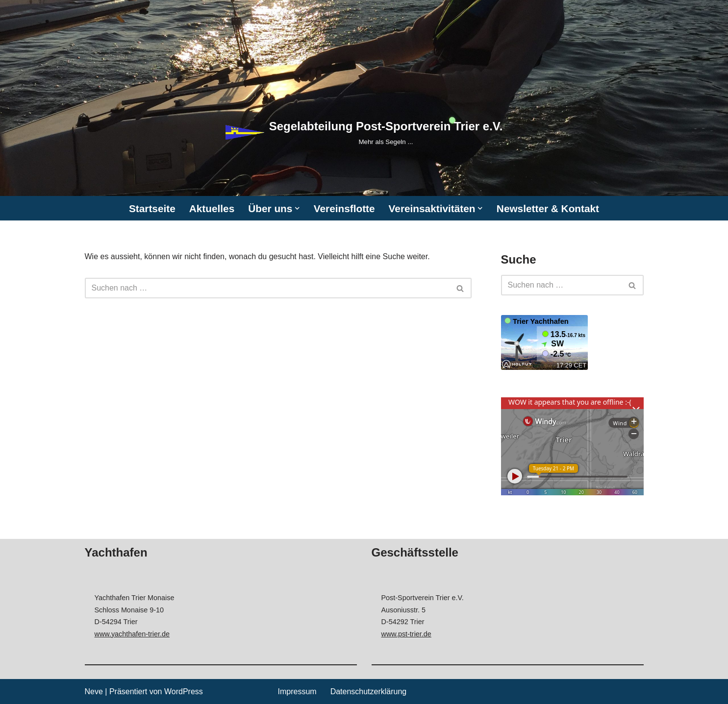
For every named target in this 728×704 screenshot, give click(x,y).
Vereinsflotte (344, 208)
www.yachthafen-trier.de (132, 634)
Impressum (297, 692)
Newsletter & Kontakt (548, 208)
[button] (297, 208)
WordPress (184, 692)
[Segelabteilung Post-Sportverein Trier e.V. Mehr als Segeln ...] (364, 132)
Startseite (152, 208)
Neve (94, 692)
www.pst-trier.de (406, 634)
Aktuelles (212, 208)
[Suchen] (267, 288)
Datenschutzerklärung (369, 692)
